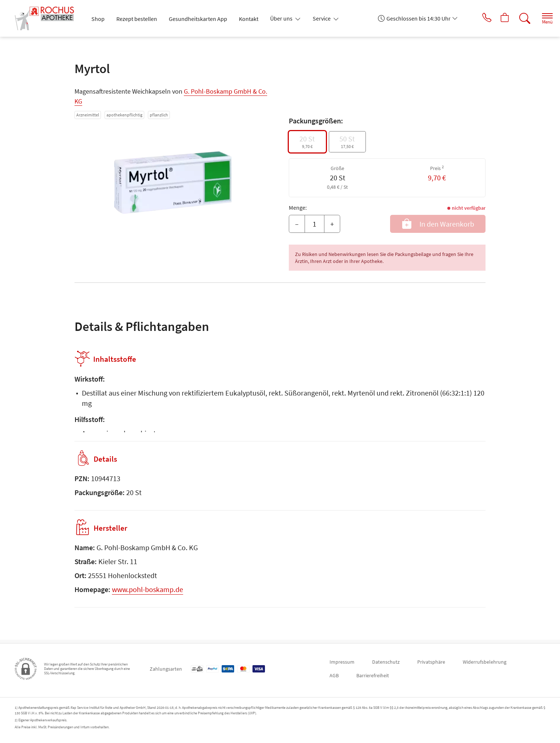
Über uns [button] (282, 18)
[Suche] (520, 18)
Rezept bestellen (137, 19)
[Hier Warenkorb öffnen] (499, 18)
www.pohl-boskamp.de (148, 593)
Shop (98, 19)
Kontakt (249, 19)
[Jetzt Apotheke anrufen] (479, 18)
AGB (334, 675)
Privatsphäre (431, 662)
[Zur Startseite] (47, 18)
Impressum (342, 662)
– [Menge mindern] (297, 224)
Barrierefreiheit (373, 675)
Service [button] (322, 18)
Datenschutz (386, 662)
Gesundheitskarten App (198, 19)
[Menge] (314, 224)
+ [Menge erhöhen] (332, 224)
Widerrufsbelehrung (485, 662)
